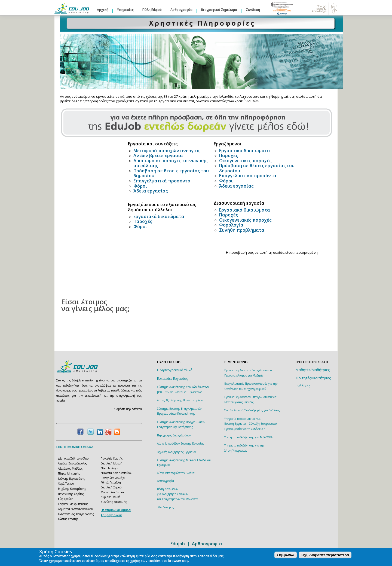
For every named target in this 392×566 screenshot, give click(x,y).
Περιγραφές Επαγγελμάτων (174, 435)
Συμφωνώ (285, 555)
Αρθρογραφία (181, 10)
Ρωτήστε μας (166, 507)
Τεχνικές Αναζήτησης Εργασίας (177, 452)
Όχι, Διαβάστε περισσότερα (325, 555)
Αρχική (103, 10)
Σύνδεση (253, 10)
